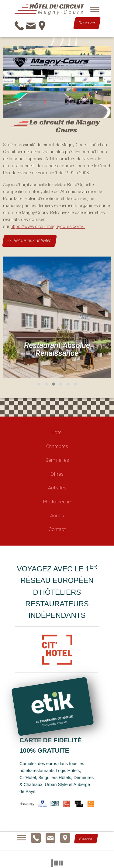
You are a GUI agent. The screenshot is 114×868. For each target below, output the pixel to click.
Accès (57, 516)
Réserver (87, 23)
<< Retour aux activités (29, 241)
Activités (57, 488)
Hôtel (57, 432)
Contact (57, 529)
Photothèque (57, 502)
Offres (57, 474)
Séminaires (57, 460)
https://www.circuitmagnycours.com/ (48, 227)
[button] (39, 384)
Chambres (57, 446)
